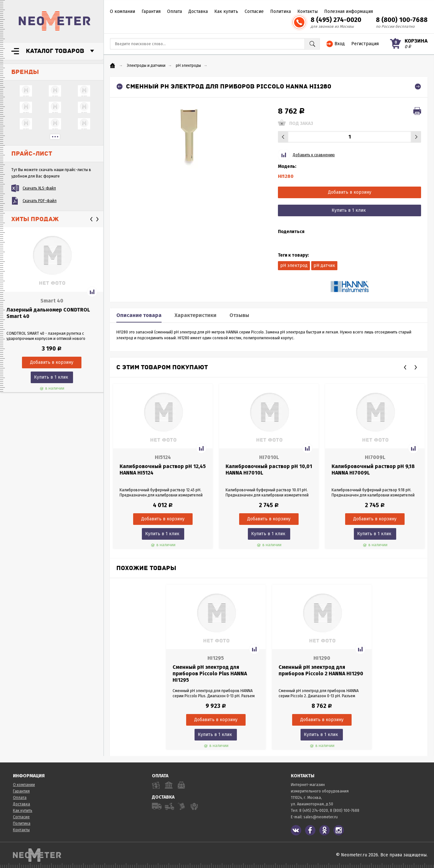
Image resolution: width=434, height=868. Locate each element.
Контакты (307, 11)
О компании (122, 11)
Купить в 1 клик (51, 377)
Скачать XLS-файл (39, 188)
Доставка (198, 11)
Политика (281, 11)
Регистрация (365, 44)
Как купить (226, 11)
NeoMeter (55, 21)
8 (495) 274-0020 (336, 20)
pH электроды (188, 66)
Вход (340, 44)
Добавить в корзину (350, 192)
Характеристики (196, 315)
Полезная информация (349, 11)
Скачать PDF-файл (40, 201)
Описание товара (139, 315)
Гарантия (151, 11)
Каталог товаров (55, 51)
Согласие (254, 11)
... (55, 137)
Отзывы (239, 315)
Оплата (175, 11)
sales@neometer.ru (321, 817)
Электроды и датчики (146, 66)
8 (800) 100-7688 (402, 20)
